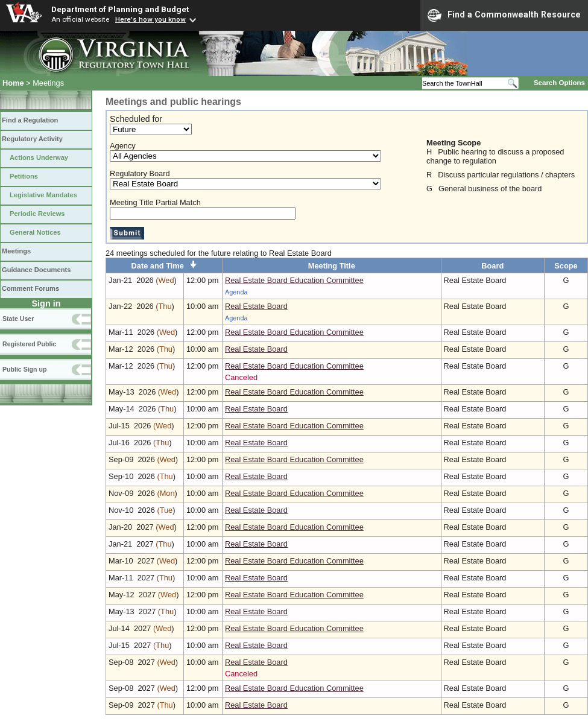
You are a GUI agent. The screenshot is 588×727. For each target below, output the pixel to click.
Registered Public (29, 344)
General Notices (35, 232)
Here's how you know (150, 19)
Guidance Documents (36, 270)
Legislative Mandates (43, 195)
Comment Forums (30, 288)
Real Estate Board (256, 306)
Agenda (236, 292)
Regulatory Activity (32, 139)
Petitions (24, 176)
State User (18, 319)
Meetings (16, 251)
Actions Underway (39, 157)
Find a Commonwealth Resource (504, 15)
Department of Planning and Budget (120, 9)
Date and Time (164, 266)
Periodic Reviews (37, 214)
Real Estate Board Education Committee (294, 280)
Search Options (559, 83)
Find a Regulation (30, 120)
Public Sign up (24, 369)
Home (13, 83)
